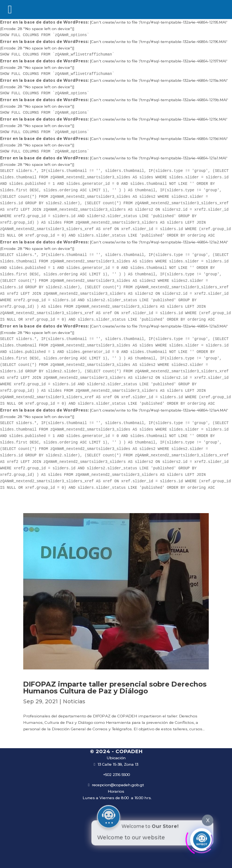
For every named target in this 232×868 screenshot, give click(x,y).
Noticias (74, 701)
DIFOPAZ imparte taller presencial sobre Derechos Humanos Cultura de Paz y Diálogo (115, 688)
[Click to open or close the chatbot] (202, 838)
